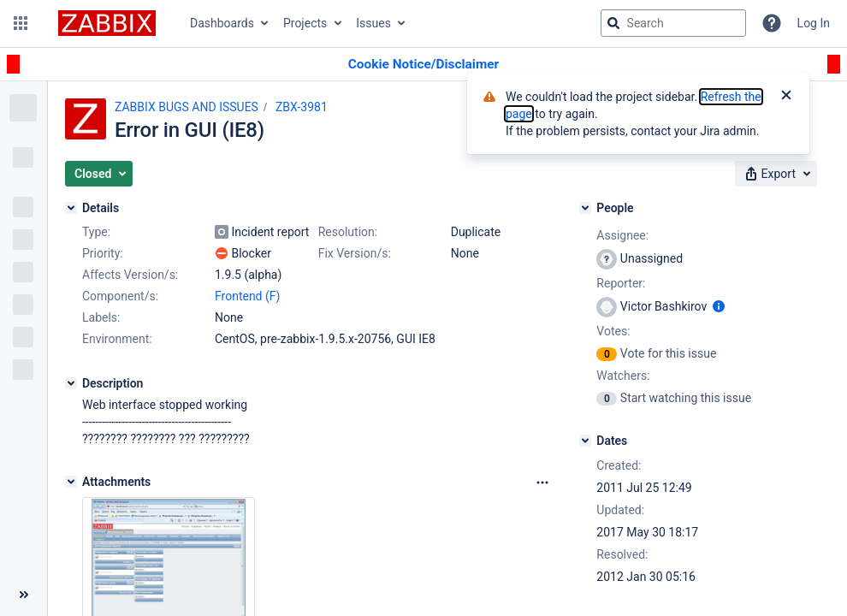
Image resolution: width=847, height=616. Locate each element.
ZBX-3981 (302, 107)
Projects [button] (305, 23)
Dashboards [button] (222, 23)
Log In (814, 23)
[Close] (786, 97)
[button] (21, 23)
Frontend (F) (247, 296)
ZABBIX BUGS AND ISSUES (187, 107)
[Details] (71, 208)
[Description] (71, 383)
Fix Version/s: (355, 253)
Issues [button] (373, 23)
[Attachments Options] (542, 483)
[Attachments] (71, 482)
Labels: (101, 317)
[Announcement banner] (423, 65)
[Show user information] (719, 306)
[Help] (772, 23)
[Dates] (585, 441)
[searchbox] (673, 23)
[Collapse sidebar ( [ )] (24, 595)
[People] (585, 208)
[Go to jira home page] (107, 23)
